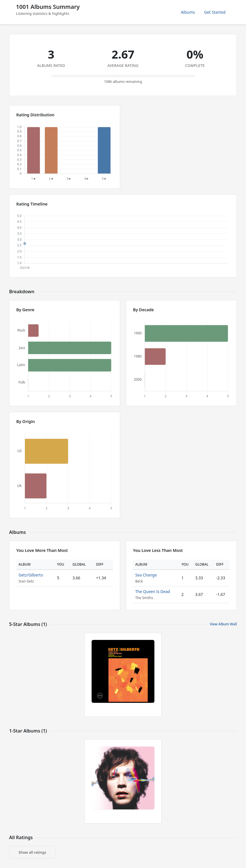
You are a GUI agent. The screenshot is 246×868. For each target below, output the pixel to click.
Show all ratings (32, 852)
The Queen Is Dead (153, 591)
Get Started (215, 12)
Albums (188, 12)
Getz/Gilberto (31, 575)
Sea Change (146, 575)
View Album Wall (223, 624)
